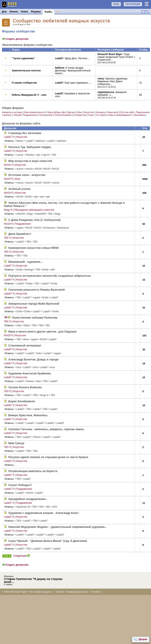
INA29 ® (8, 165)
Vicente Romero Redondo (25, 387)
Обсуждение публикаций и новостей (34, 210)
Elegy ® (8, 210)
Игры (79, 112)
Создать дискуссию (15, 39)
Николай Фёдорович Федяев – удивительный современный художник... (58, 527)
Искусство (89, 112)
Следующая (22, 556)
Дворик (140, 639)
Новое (24, 12)
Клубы (48, 12)
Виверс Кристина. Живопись (28, 415)
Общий (17, 115)
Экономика (139, 115)
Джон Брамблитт (20, 234)
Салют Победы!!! (20, 485)
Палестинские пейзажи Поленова (35, 318)
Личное (14, 12)
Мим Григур (16, 443)
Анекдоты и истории (12, 112)
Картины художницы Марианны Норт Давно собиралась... (113, 81)
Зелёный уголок (19, 189)
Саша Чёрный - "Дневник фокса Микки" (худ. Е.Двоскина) (48, 541)
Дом (4, 12)
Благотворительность (35, 112)
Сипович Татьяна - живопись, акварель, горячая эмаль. (46, 429)
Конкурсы (79, 12)
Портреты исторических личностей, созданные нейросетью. (50, 276)
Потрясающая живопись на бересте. (33, 471)
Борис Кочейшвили (22, 401)
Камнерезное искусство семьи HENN (33, 248)
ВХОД (116, 4)
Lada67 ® (9, 137)
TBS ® (7, 238)
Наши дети (113, 112)
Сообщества (80, 115)
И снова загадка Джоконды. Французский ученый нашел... (73, 71)
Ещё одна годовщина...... (78, 83)
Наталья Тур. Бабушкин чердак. (30, 147)
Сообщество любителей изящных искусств (61, 21)
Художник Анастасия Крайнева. (30, 373)
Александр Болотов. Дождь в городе (33, 359)
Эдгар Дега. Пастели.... (77, 58)
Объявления (63, 12)
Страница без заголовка (25, 133)
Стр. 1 (7, 556)
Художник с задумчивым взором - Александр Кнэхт (43, 513)
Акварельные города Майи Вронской (34, 304)
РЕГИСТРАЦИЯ (133, 4)
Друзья (71, 112)
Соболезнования (63, 115)
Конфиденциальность (77, 592)
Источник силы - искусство (27, 175)
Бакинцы (93, 12)
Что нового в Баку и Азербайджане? (114, 115)
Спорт (91, 115)
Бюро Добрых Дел (57, 112)
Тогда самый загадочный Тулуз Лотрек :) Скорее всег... (116, 57)
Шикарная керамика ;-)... (112, 94)
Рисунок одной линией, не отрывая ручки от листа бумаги (48, 457)
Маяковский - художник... (25, 262)
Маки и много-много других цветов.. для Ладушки (42, 332)
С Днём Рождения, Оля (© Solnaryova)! (35, 220)
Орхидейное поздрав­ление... (28, 499)
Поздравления (30, 115)
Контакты (96, 592)
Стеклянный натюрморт (25, 345)
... (11, 465)
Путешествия (46, 115)
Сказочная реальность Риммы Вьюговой (36, 290)
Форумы (36, 12)
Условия (60, 592)
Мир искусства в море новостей (30, 161)
